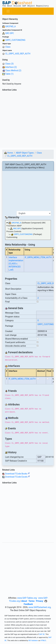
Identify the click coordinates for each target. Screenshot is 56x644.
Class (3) (9, 64)
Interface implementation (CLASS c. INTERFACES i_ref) (16, 264)
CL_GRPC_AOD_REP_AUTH (18, 54)
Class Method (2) (13, 70)
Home (9, 153)
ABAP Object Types (25, 153)
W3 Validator (33, 641)
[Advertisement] (28, 120)
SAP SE (42, 634)
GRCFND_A (10, 26)
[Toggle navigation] (8, 11)
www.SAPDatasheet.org (40, 607)
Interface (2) (11, 67)
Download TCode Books (17, 474)
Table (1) (9, 74)
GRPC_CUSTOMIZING (15, 40)
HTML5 (43, 641)
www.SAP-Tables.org (27, 598)
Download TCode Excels (17, 477)
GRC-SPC (9, 33)
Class (8, 47)
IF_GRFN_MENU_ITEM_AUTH (38, 257)
